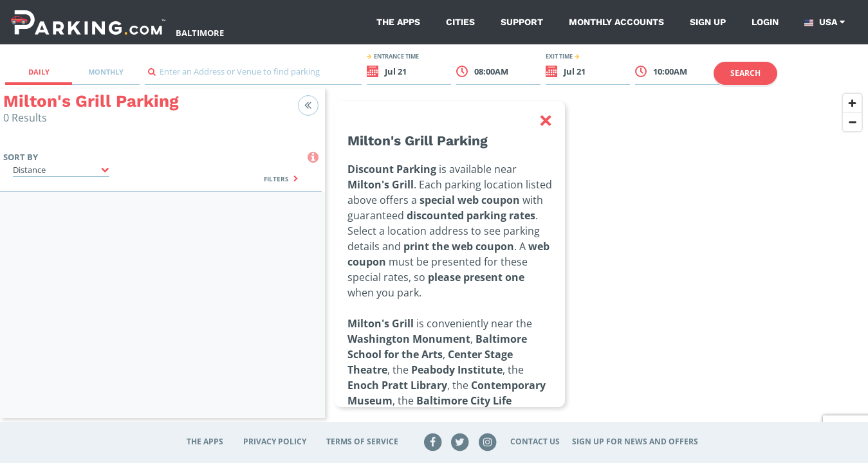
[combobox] (253, 75)
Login (765, 22)
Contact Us (535, 441)
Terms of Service (362, 441)
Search (745, 73)
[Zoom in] (852, 103)
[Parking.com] (88, 22)
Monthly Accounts (616, 22)
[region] (596, 261)
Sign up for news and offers (635, 441)
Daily (39, 72)
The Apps (398, 22)
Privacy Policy (275, 441)
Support (522, 22)
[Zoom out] (852, 122)
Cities (460, 22)
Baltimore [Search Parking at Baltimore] (200, 33)
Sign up (708, 22)
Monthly (106, 72)
